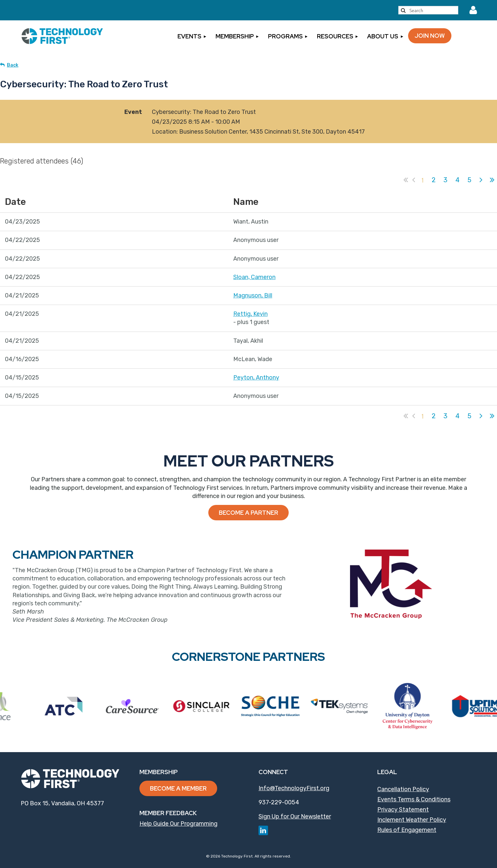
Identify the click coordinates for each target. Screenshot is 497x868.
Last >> (492, 180)
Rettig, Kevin (250, 314)
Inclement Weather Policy (412, 820)
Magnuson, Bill (253, 295)
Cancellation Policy (403, 789)
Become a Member (178, 788)
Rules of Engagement (407, 830)
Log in (473, 10)
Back (13, 65)
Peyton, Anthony (256, 378)
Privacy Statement (403, 810)
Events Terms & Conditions (414, 799)
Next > (481, 180)
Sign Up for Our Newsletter (295, 816)
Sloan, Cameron (254, 277)
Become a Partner (248, 513)
